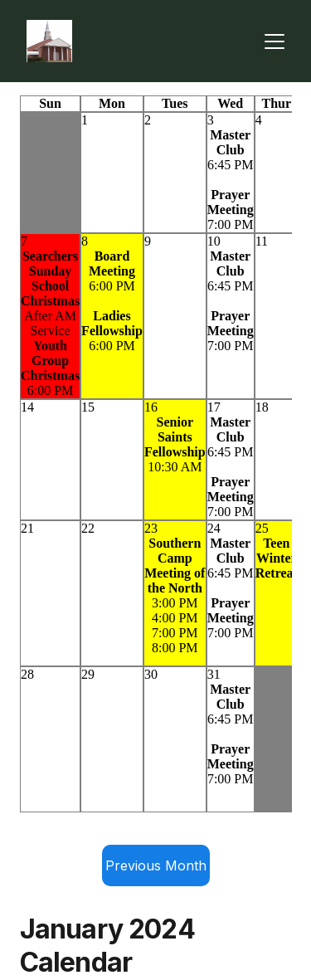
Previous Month (156, 865)
